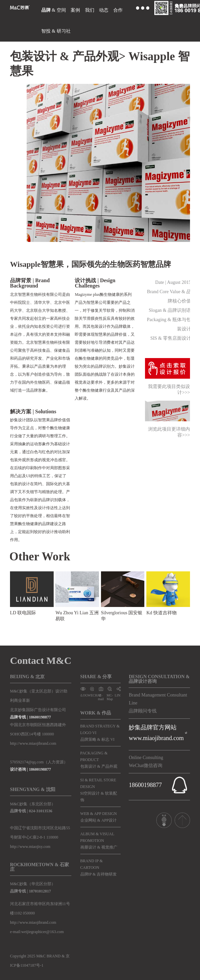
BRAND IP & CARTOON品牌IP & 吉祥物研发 (99, 868)
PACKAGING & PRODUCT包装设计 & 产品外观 (99, 760)
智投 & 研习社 (56, 31)
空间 (61, 10)
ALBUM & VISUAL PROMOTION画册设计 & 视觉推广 (99, 841)
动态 (104, 10)
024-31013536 (41, 811)
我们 (90, 10)
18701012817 (40, 891)
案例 (75, 10)
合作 (118, 10)
